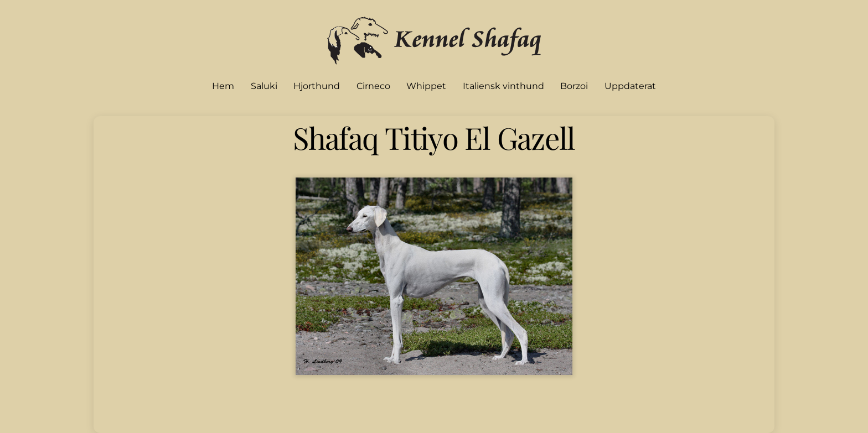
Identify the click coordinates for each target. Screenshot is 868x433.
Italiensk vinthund (503, 86)
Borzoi (574, 86)
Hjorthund (317, 86)
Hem (223, 86)
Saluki (264, 86)
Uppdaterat (630, 86)
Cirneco (373, 86)
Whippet (426, 86)
